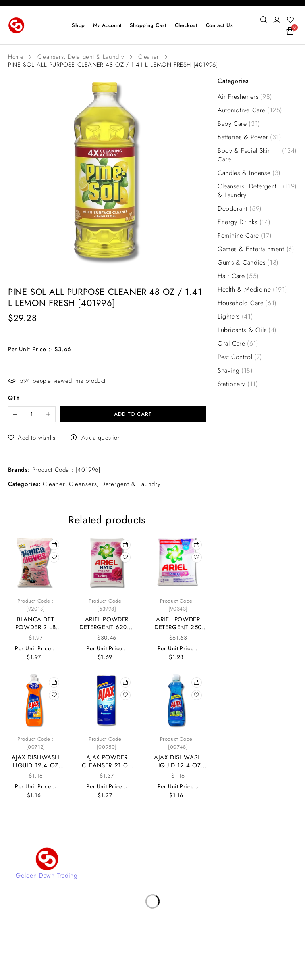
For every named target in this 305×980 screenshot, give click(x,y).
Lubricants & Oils (247, 330)
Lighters (235, 317)
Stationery (238, 384)
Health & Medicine (252, 290)
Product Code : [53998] (107, 605)
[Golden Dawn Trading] (47, 859)
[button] (54, 545)
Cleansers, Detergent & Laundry (81, 57)
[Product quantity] (32, 414)
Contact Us (125, 861)
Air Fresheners (245, 97)
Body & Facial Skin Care (257, 155)
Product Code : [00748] (178, 743)
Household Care (247, 303)
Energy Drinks (244, 222)
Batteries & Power (250, 137)
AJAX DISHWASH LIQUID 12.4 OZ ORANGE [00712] (36, 765)
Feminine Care (245, 236)
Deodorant (240, 209)
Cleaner (149, 57)
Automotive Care (250, 110)
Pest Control (240, 357)
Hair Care (238, 276)
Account (121, 873)
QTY (14, 398)
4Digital (185, 952)
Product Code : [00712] (36, 743)
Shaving (235, 371)
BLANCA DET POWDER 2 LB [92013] (36, 627)
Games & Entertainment (256, 249)
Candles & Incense (249, 173)
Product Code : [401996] (66, 470)
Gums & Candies (248, 263)
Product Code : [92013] (36, 605)
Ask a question (101, 438)
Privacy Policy (129, 897)
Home (16, 57)
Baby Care (239, 124)
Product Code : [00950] (107, 743)
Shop (116, 885)
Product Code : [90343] (178, 605)
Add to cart (133, 414)
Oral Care (238, 344)
